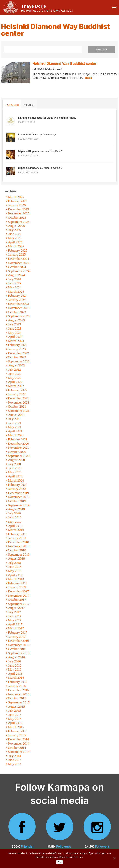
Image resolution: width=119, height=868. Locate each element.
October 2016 (17, 649)
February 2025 (18, 250)
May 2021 (15, 427)
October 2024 (17, 267)
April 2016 (15, 674)
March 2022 (16, 386)
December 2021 (18, 398)
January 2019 (17, 538)
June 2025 (15, 234)
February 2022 (18, 390)
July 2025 (14, 230)
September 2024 (19, 271)
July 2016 (14, 661)
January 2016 (17, 686)
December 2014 (18, 739)
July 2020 (14, 464)
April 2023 (15, 337)
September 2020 (19, 456)
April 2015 (15, 723)
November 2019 (19, 497)
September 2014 (19, 752)
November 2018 (19, 546)
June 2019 (15, 517)
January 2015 (17, 735)
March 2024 (16, 292)
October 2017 (17, 600)
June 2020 (15, 468)
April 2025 (15, 242)
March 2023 (16, 341)
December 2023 (18, 304)
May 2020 (15, 472)
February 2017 (18, 633)
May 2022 (15, 378)
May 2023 (15, 333)
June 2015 (15, 715)
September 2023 (19, 316)
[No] (114, 858)
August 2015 (16, 707)
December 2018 (18, 542)
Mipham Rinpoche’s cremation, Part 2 (40, 168)
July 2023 (14, 324)
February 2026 (18, 201)
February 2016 (18, 682)
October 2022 (17, 357)
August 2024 (16, 275)
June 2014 (15, 760)
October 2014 (17, 748)
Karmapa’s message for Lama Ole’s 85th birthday (47, 118)
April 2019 (15, 526)
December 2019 (18, 493)
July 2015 (14, 711)
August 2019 (16, 509)
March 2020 (16, 481)
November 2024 (19, 263)
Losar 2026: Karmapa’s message (37, 134)
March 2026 (16, 197)
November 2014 (19, 743)
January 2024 (17, 300)
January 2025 (17, 254)
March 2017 (16, 628)
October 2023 (17, 312)
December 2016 (18, 641)
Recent (29, 104)
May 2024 (15, 287)
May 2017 (15, 620)
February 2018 (18, 583)
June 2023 (15, 328)
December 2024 (18, 259)
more (88, 78)
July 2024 (14, 279)
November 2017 (19, 596)
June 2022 (15, 374)
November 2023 (19, 308)
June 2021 (15, 423)
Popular (12, 105)
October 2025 (17, 218)
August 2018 (16, 559)
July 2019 (14, 513)
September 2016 (19, 653)
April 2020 (15, 476)
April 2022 (15, 382)
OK (60, 862)
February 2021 (18, 439)
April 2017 (15, 624)
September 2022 (19, 361)
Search (101, 49)
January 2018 (17, 587)
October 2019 (17, 501)
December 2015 (18, 690)
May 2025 (15, 238)
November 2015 (19, 694)
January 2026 (17, 205)
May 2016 (15, 669)
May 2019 (15, 522)
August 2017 (16, 608)
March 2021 (16, 435)
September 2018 (19, 555)
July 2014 (14, 756)
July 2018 (14, 563)
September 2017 (19, 604)
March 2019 (16, 530)
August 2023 (16, 320)
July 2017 (14, 612)
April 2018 (15, 575)
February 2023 (18, 345)
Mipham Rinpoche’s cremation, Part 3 (40, 151)
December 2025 (18, 209)
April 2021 (15, 431)
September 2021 (19, 411)
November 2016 (19, 645)
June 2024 (15, 283)
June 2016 (15, 665)
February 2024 (18, 296)
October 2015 (17, 698)
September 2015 (19, 702)
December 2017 (18, 591)
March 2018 (16, 579)
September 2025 (19, 222)
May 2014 (15, 764)
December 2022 (18, 353)
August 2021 (16, 415)
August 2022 (16, 365)
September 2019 (19, 505)
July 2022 (14, 370)
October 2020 (17, 452)
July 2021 (14, 419)
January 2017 (17, 637)
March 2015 (16, 727)
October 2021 (17, 407)
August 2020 (16, 460)
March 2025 (16, 246)
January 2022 (17, 394)
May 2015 (15, 719)
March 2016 (16, 678)
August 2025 (16, 226)
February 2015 (18, 731)
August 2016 (16, 657)
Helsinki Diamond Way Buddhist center (64, 64)
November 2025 (19, 213)
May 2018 (15, 571)
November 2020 (19, 448)
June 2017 (15, 616)
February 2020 (18, 485)
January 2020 (17, 489)
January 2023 (17, 349)
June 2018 (15, 567)
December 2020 (18, 444)
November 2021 (19, 403)
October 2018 (17, 550)
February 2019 (18, 534)
